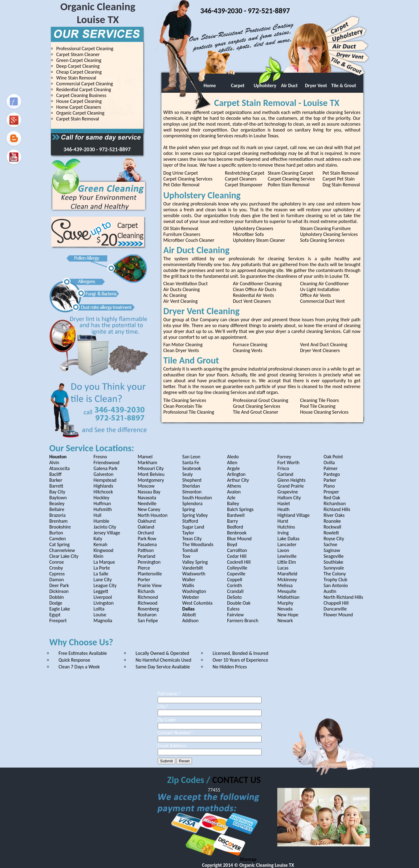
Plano (329, 486)
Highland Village (293, 515)
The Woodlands (198, 544)
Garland (285, 474)
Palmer (331, 468)
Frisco (283, 468)
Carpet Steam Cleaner (78, 54)
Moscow (146, 486)
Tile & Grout (344, 85)
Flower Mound (338, 615)
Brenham (58, 521)
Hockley (101, 498)
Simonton (192, 492)
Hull (97, 515)
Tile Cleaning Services (185, 400)
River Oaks (334, 515)
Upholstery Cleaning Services (329, 234)
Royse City (334, 539)
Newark (285, 621)
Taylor (188, 533)
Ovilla (329, 462)
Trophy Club (335, 580)
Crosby (56, 568)
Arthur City (238, 480)
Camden (58, 539)
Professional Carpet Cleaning (85, 49)
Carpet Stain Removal (78, 119)
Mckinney (287, 580)
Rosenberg (148, 609)
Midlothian (288, 597)
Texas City (192, 539)
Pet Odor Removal (181, 185)
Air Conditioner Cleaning (257, 284)
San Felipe (148, 621)
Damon (57, 580)
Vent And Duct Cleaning (324, 345)
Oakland (146, 527)
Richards (146, 591)
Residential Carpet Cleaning (84, 89)
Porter (144, 580)
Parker (330, 480)
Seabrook (192, 468)
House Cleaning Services (324, 412)
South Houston (197, 498)
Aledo (233, 457)
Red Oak (332, 498)
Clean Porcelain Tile (183, 406)
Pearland (146, 556)
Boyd (232, 544)
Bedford (235, 527)
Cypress (57, 574)
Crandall (235, 591)
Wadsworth (194, 574)
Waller (189, 580)
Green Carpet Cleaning (79, 60)
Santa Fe (191, 462)
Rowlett (331, 533)
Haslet (284, 503)
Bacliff (55, 474)
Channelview (62, 550)
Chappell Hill (336, 603)
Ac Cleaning (175, 295)
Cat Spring (59, 544)
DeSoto (234, 597)
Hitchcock (103, 492)
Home (208, 85)
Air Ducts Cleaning (181, 289)
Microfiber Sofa (248, 234)
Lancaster (287, 544)
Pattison (146, 550)
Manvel (145, 457)
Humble (101, 521)
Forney (284, 457)
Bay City (57, 492)
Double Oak (239, 603)
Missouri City (151, 468)
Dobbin (57, 597)
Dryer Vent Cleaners (320, 350)
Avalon (234, 492)
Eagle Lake (60, 609)
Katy (98, 539)
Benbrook (237, 533)
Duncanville (335, 609)
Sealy (188, 474)
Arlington (236, 474)
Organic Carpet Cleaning (80, 113)
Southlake (333, 562)
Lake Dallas (288, 539)
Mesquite (287, 591)
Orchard (146, 533)
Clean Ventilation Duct (185, 284)
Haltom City (289, 498)
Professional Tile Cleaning (189, 412)
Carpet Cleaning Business (81, 95)
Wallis (188, 585)
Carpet (236, 85)
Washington (194, 591)
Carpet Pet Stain (339, 179)
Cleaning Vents (248, 350)
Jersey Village (107, 533)
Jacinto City (105, 527)
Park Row (147, 539)
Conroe (57, 562)
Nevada (285, 609)
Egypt (55, 615)
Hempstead (105, 480)
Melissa (285, 585)
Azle (231, 498)
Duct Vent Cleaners (252, 301)
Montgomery (151, 480)
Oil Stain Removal (181, 228)
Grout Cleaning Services (257, 406)
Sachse (330, 544)
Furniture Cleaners (182, 234)
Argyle (233, 468)
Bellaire (57, 509)
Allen (232, 462)
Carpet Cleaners (241, 179)
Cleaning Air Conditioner (324, 284)
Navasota (147, 498)
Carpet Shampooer (244, 185)
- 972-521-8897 (113, 149)
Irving (283, 533)
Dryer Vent (316, 85)
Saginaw (332, 550)
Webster (191, 597)
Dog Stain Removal (341, 185)
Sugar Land (193, 527)
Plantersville (150, 574)
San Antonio (336, 585)
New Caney (149, 509)
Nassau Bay (149, 492)
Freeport (58, 621)
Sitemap (248, 859)
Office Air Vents (315, 295)
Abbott (189, 615)
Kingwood (103, 550)
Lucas (283, 568)
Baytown (58, 498)
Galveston (103, 474)
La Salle (101, 574)
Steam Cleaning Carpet (290, 173)
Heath (283, 509)
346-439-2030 (80, 149)
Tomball (190, 550)
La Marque (104, 562)
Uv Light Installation (320, 289)
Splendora (193, 503)
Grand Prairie (291, 486)
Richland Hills (337, 509)
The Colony (335, 574)
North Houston (153, 515)
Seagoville (334, 556)
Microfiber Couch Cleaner (189, 240)
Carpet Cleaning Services (188, 179)
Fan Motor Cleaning (183, 345)
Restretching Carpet (245, 173)
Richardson (335, 503)
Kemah (100, 544)
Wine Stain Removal (76, 78)
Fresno (100, 457)
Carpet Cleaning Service (291, 179)
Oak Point (333, 457)
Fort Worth (288, 462)
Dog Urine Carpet (181, 173)
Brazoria (57, 515)
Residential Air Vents (253, 295)
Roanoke (332, 521)
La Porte (102, 568)
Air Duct (288, 85)
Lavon (283, 550)
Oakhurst (147, 521)
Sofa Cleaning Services (322, 240)
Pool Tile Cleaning (318, 406)
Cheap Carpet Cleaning (79, 72)
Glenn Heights (291, 480)
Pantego (332, 474)
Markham (147, 462)
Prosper (331, 492)
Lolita (99, 609)
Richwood (148, 603)
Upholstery (264, 85)
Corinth (234, 585)
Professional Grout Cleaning (261, 400)
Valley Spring (195, 562)
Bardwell (236, 515)
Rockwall (332, 527)
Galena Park (105, 468)
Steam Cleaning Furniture (325, 228)
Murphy (285, 603)
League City (105, 585)
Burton (56, 533)
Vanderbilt (193, 568)
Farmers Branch (243, 621)
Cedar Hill (237, 556)
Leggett (101, 591)
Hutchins (286, 527)
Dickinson (59, 591)
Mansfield (287, 574)
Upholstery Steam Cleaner (259, 240)
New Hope (288, 615)
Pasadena (147, 544)
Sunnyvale (334, 568)
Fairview (235, 615)
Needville (147, 503)
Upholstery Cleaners (253, 228)
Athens (234, 486)
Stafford (190, 521)
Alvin (54, 462)
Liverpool (103, 597)
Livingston (103, 603)
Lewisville (287, 556)
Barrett (56, 486)
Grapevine (288, 492)
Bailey (233, 503)
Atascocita (59, 468)
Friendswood (106, 462)
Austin (330, 591)
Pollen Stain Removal (289, 185)
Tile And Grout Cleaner (256, 412)
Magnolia (103, 621)
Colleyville (237, 568)
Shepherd (192, 480)
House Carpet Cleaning (79, 101)
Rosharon (147, 615)
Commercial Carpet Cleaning (85, 84)
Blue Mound (239, 539)
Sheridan (191, 486)
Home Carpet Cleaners (79, 107)
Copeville (236, 574)
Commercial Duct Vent (322, 301)
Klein (98, 556)
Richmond (148, 597)
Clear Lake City (64, 556)
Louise (100, 615)
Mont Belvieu (151, 474)
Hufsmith (103, 509)
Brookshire (60, 527)
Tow (186, 556)
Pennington (149, 562)
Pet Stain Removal (341, 173)
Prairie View (150, 585)
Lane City (102, 580)
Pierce (144, 568)
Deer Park (59, 585)
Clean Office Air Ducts (254, 289)
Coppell (235, 580)
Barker (56, 480)
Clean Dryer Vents (181, 350)
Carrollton (237, 550)
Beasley (57, 503)
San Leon (191, 457)
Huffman (102, 503)
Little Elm (287, 562)
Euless (233, 609)
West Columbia (197, 603)
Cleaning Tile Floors (319, 400)
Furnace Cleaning (250, 345)
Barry (232, 521)
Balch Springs (240, 509)
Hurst (283, 521)
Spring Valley (195, 515)
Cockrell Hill (239, 562)
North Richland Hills (343, 597)
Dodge (56, 603)
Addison (191, 621)
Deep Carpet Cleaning (78, 66)
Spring (189, 509)
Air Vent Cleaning (180, 301)
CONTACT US (236, 780)
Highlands (103, 486)
